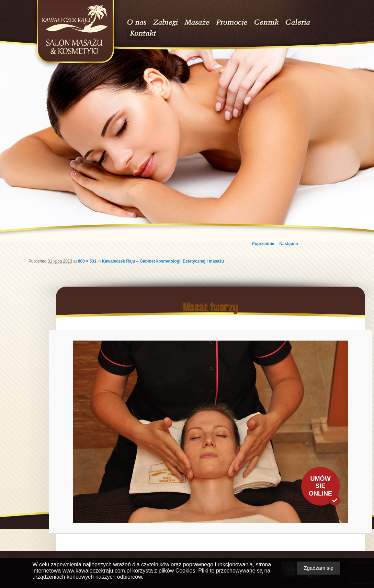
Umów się (320, 486)
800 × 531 (87, 261)
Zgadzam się (319, 568)
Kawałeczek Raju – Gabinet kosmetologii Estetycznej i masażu (163, 261)
